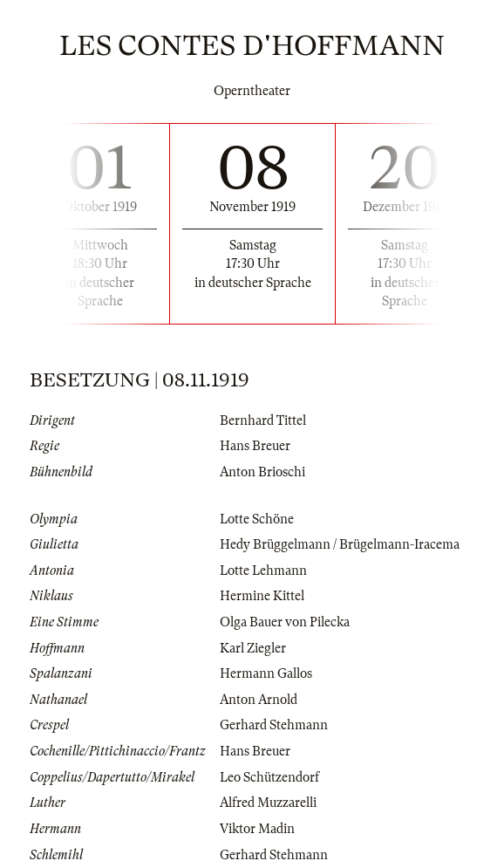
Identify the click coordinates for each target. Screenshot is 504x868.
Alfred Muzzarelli (268, 803)
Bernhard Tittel (263, 420)
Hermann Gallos (266, 673)
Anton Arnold (259, 700)
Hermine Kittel (262, 596)
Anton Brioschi (262, 472)
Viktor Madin (257, 829)
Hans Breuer (255, 446)
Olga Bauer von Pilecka (285, 622)
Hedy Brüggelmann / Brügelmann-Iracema (340, 544)
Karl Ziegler (253, 648)
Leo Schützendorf (269, 777)
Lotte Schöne (257, 519)
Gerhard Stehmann (274, 725)
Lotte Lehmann (263, 571)
